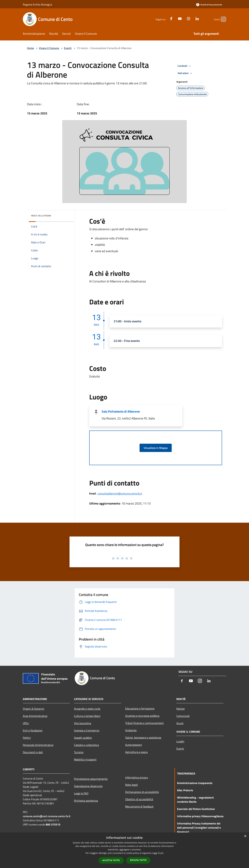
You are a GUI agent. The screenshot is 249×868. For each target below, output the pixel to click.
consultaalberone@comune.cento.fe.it (120, 493)
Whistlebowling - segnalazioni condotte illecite (195, 800)
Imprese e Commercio (87, 730)
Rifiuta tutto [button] (138, 860)
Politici (27, 738)
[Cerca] (222, 19)
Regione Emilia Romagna (37, 4)
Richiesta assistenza (86, 801)
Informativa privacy (137, 777)
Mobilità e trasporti (85, 759)
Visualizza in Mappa (156, 448)
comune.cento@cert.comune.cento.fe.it (47, 816)
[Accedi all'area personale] (209, 5)
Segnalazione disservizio (88, 786)
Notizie (181, 709)
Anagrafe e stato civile (87, 709)
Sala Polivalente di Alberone (121, 411)
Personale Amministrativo (38, 745)
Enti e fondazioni (33, 730)
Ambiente (131, 730)
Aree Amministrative (35, 716)
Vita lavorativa (83, 723)
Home (30, 48)
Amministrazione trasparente (195, 783)
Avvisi (180, 723)
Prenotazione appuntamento (91, 779)
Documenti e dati (33, 752)
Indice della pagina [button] (41, 216)
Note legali (132, 785)
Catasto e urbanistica (86, 745)
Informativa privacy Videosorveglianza (200, 816)
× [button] (245, 836)
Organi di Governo (33, 709)
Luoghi (180, 741)
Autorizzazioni (134, 745)
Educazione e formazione (140, 708)
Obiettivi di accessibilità (139, 799)
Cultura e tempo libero (87, 716)
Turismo (79, 752)
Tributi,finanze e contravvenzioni (144, 723)
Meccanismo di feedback (139, 806)
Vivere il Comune (49, 48)
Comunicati (183, 716)
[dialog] (124, 850)
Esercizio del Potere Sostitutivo (196, 809)
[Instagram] (183, 18)
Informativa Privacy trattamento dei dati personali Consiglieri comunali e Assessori (199, 828)
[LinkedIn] (191, 18)
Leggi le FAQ (81, 793)
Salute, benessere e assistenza (143, 738)
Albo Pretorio (185, 790)
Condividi (185, 66)
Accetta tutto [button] (111, 860)
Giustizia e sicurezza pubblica (142, 716)
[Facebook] (165, 18)
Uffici (26, 723)
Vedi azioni (185, 73)
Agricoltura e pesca (136, 752)
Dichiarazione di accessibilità (142, 792)
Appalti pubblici (83, 738)
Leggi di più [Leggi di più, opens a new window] (158, 853)
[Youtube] (174, 18)
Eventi (68, 48)
